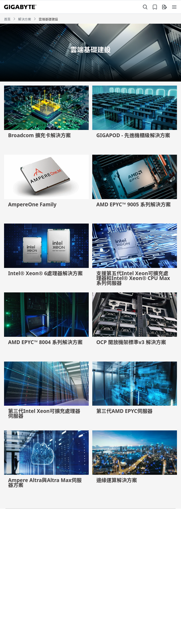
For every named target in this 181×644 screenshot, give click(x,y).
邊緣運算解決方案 (117, 480)
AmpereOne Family (32, 204)
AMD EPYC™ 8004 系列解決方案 (45, 342)
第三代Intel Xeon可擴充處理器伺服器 (44, 413)
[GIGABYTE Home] (20, 7)
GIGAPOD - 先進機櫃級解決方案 (133, 135)
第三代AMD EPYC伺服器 (124, 411)
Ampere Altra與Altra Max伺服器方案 (45, 483)
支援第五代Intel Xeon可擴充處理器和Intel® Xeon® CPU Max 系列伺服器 (133, 278)
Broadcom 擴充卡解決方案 (39, 135)
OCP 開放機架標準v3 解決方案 (131, 342)
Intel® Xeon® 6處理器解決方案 (45, 273)
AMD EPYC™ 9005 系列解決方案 (134, 204)
